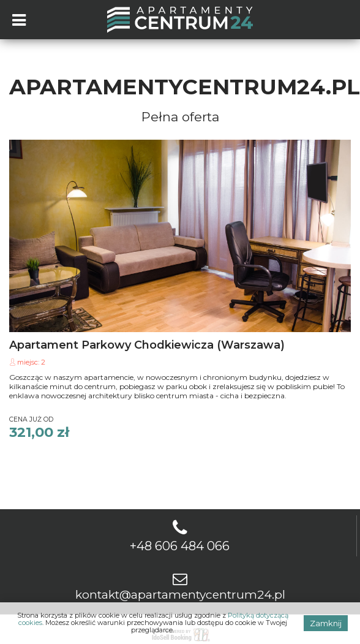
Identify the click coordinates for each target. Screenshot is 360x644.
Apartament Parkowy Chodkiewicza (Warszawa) (147, 345)
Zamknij (326, 623)
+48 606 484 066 (180, 546)
